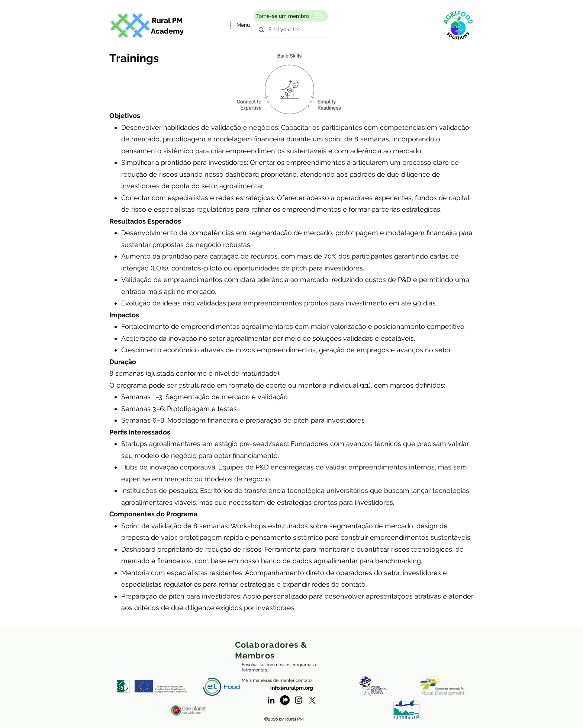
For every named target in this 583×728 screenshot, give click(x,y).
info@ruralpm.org (292, 688)
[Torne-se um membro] (291, 16)
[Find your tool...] (291, 30)
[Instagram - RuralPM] (299, 700)
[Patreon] (285, 700)
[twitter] (312, 700)
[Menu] (237, 25)
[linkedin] (271, 700)
